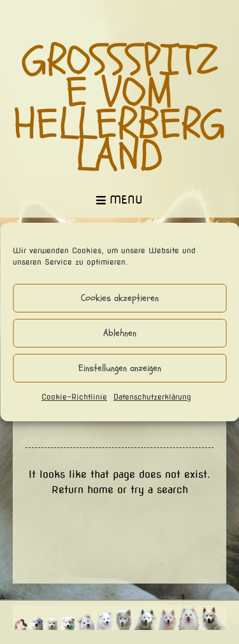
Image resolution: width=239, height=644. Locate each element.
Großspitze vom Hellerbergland (119, 109)
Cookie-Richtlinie (74, 397)
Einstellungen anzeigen (120, 368)
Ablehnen (120, 333)
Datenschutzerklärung (152, 397)
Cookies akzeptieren (120, 298)
